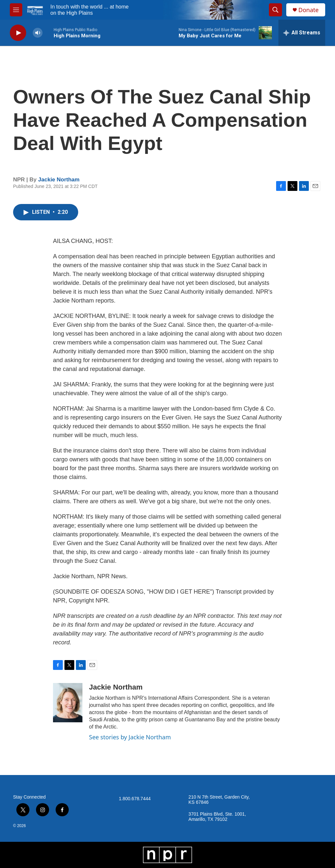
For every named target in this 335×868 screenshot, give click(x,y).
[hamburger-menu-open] (16, 10)
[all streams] (302, 33)
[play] (18, 33)
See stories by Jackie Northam (130, 737)
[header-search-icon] (275, 10)
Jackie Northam (59, 180)
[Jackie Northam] (68, 703)
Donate (309, 10)
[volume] (38, 33)
